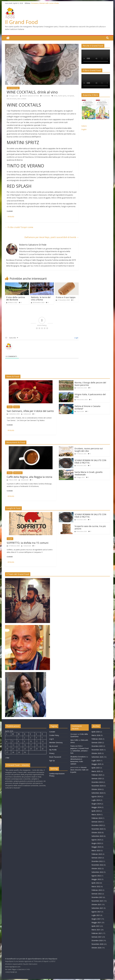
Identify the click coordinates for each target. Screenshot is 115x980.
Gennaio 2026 (97, 742)
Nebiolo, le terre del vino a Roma (41, 298)
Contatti (52, 732)
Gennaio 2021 (97, 937)
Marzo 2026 (96, 735)
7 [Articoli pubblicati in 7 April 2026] (13, 741)
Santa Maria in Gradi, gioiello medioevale (89, 473)
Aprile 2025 (96, 768)
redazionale (27, 414)
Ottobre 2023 (96, 832)
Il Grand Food (21, 22)
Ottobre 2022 (96, 868)
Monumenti (18, 473)
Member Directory (56, 742)
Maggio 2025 (96, 764)
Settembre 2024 (97, 793)
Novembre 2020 (97, 944)
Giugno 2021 (96, 919)
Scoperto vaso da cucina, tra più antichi (90, 527)
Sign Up (52, 760)
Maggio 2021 (96, 922)
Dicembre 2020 (97, 940)
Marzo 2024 (96, 814)
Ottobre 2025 (96, 753)
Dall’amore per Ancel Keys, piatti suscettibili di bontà (52, 237)
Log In (51, 739)
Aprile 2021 (96, 926)
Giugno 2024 (96, 804)
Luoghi (10, 539)
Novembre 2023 (97, 829)
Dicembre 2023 (97, 825)
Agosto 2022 (96, 876)
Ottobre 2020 (96, 948)
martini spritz (62, 96)
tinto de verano (12, 99)
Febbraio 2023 (97, 854)
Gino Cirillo (74, 740)
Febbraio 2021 (97, 933)
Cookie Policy (54, 735)
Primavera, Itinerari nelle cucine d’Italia (45, 3)
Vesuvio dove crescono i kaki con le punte (79, 770)
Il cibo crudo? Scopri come (19, 227)
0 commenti (45, 96)
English (84, 129)
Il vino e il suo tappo (66, 297)
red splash (71, 96)
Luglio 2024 (96, 800)
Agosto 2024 (96, 796)
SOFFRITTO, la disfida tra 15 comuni (28, 543)
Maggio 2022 (96, 879)
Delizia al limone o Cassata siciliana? (87, 407)
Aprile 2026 (96, 732)
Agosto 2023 (96, 840)
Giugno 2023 (96, 843)
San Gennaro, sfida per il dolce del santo (30, 411)
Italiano (84, 126)
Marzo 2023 (96, 850)
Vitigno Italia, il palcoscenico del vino (90, 395)
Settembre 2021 (97, 908)
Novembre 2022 (97, 865)
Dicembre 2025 (97, 746)
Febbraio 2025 (97, 775)
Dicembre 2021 (97, 897)
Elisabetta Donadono (78, 757)
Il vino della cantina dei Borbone (15, 298)
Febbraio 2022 (97, 890)
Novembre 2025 (97, 750)
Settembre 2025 (97, 757)
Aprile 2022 (96, 883)
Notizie (17, 407)
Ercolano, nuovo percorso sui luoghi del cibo (89, 450)
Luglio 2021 (96, 915)
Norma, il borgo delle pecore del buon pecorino (90, 384)
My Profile (53, 750)
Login (76, 338)
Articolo (11, 216)
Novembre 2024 (97, 786)
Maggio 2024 (96, 807)
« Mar (7, 758)
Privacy (52, 753)
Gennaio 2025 (97, 778)
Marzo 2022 (96, 886)
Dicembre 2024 (97, 782)
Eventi (10, 407)
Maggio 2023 (96, 847)
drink (55, 96)
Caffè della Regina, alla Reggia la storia (29, 477)
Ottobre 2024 (96, 789)
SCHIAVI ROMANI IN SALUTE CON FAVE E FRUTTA (90, 461)
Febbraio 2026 (97, 739)
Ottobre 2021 (96, 904)
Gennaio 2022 (97, 894)
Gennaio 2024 (97, 822)
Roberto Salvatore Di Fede (31, 96)
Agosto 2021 (96, 912)
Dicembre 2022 (97, 861)
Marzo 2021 (96, 930)
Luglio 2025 (96, 760)
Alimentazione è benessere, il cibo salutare (77, 761)
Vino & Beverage (13, 88)
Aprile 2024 (96, 811)
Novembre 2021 (97, 901)
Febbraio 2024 (97, 818)
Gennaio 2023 (97, 858)
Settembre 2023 (97, 836)
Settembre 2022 (97, 872)
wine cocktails (22, 99)
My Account (54, 746)
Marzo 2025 (96, 771)
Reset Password (55, 757)
